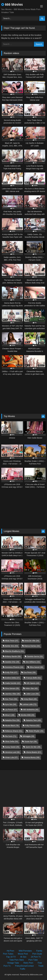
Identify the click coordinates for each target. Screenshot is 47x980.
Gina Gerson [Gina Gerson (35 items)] (12, 688)
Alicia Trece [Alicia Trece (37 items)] (12, 641)
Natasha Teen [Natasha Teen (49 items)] (33, 720)
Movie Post (23, 954)
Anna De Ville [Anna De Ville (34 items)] (32, 641)
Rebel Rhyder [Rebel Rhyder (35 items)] (36, 731)
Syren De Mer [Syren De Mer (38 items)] (33, 747)
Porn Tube (33, 960)
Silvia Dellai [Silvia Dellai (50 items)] (12, 741)
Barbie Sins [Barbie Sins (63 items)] (11, 646)
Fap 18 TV (11, 957)
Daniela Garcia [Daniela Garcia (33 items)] (35, 656)
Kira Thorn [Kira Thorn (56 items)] (11, 699)
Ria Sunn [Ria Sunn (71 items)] (11, 736)
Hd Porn (10, 951)
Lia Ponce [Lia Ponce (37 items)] (11, 710)
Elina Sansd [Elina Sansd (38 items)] (36, 667)
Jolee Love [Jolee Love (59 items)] (32, 694)
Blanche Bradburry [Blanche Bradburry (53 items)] (14, 651)
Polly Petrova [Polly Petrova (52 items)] (32, 726)
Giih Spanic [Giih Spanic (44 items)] (33, 683)
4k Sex (23, 957)
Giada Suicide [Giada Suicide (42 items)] (12, 683)
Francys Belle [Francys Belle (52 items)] (33, 678)
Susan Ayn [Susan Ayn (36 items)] (31, 741)
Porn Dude (37, 954)
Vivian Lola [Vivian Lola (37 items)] (11, 757)
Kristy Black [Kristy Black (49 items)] (30, 699)
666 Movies (12, 4)
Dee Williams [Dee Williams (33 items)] (33, 662)
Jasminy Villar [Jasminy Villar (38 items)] (12, 694)
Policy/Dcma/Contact (25, 966)
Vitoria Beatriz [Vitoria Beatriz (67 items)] (34, 752)
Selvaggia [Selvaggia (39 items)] (28, 736)
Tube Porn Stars (17, 960)
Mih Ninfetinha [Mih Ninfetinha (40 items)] (31, 710)
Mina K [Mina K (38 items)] (10, 715)
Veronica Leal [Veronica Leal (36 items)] (12, 752)
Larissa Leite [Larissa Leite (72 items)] (29, 704)
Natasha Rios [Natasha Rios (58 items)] (12, 720)
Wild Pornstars (25, 951)
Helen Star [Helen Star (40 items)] (31, 688)
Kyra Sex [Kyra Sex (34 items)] (11, 704)
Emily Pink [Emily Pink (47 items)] (11, 672)
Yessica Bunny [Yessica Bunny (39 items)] (32, 757)
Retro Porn (28, 963)
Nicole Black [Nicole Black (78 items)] (12, 726)
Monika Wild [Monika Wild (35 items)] (27, 715)
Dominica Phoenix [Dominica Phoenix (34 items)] (14, 667)
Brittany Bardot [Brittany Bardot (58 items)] (13, 656)
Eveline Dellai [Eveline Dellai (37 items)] (12, 678)
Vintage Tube (13, 963)
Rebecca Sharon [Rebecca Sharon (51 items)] (14, 731)
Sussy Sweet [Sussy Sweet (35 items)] (12, 747)
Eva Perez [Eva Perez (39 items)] (30, 672)
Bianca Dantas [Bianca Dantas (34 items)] (32, 646)
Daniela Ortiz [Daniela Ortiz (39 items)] (12, 662)
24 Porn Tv (36, 957)
